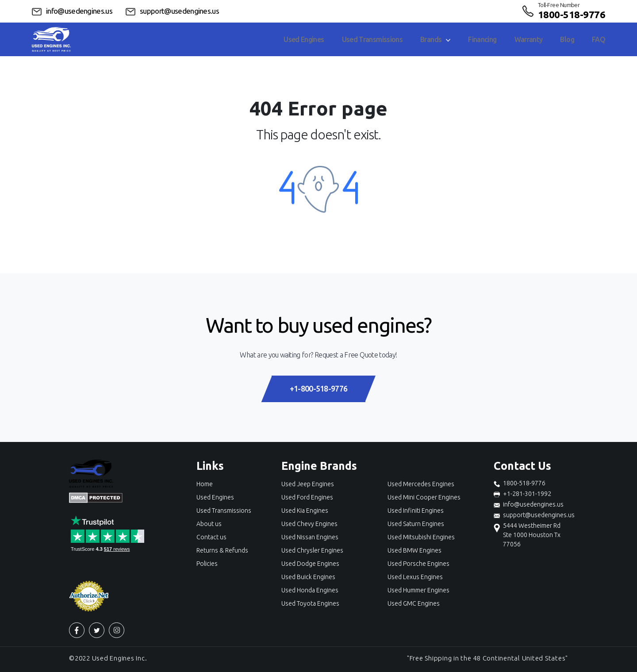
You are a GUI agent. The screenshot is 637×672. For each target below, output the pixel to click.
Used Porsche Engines (418, 564)
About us (209, 524)
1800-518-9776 (572, 14)
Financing (482, 39)
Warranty (529, 39)
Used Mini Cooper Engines (424, 497)
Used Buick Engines (308, 577)
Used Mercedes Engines (421, 484)
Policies (207, 564)
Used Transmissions (372, 39)
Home (205, 484)
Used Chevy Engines (309, 524)
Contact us (211, 537)
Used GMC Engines (414, 603)
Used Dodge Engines (310, 564)
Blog (567, 39)
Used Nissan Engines (310, 537)
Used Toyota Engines (310, 603)
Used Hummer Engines (418, 590)
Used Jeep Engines (308, 484)
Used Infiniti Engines (416, 511)
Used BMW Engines (414, 550)
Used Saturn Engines (416, 524)
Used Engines (304, 39)
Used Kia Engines (305, 511)
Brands (435, 39)
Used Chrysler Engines (312, 550)
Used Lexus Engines (415, 577)
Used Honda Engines (310, 590)
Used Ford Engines (307, 497)
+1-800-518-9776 (318, 388)
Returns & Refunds (222, 550)
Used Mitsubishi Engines (421, 537)
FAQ (599, 39)
